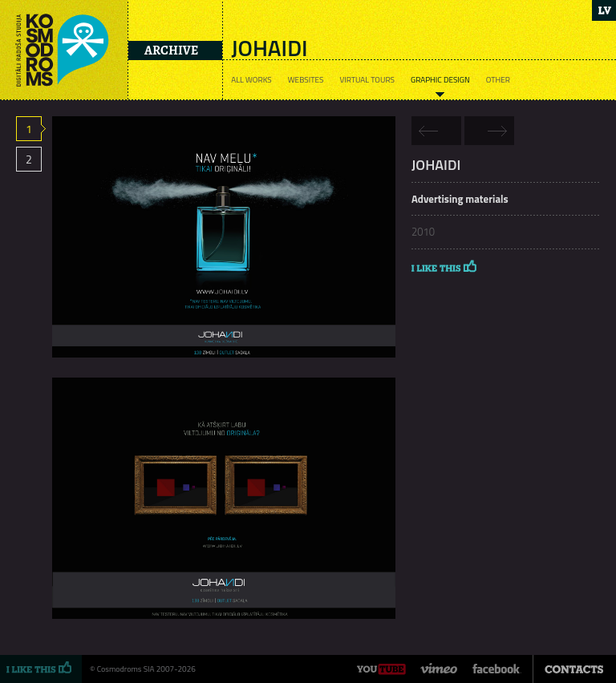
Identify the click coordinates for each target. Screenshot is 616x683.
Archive (171, 51)
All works (251, 80)
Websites (306, 80)
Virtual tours (367, 80)
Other (498, 80)
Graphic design (440, 80)
